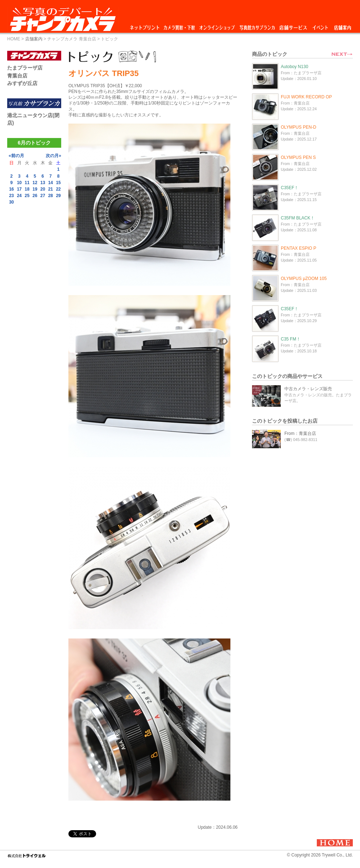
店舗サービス (293, 26)
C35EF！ (290, 188)
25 (27, 196)
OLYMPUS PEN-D (298, 127)
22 (58, 189)
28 (51, 196)
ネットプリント (146, 26)
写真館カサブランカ (257, 26)
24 (19, 196)
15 (58, 183)
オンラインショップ (217, 26)
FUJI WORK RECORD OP (306, 97)
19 (35, 189)
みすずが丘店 (22, 83)
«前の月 (16, 156)
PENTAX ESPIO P (298, 248)
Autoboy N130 (294, 67)
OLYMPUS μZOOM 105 (304, 279)
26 (35, 196)
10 (19, 183)
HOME (14, 39)
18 (27, 189)
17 (19, 189)
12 (35, 183)
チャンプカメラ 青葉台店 (71, 39)
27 (43, 196)
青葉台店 (17, 76)
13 (43, 183)
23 (11, 196)
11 (27, 183)
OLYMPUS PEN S (298, 157)
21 (51, 189)
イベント (320, 26)
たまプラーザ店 (25, 68)
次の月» (53, 156)
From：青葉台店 (300, 433)
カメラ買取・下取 (180, 26)
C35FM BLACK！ (298, 218)
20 (43, 189)
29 (58, 196)
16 (11, 189)
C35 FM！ (291, 339)
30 (11, 202)
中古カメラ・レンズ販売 (308, 389)
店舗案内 (343, 26)
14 (51, 183)
